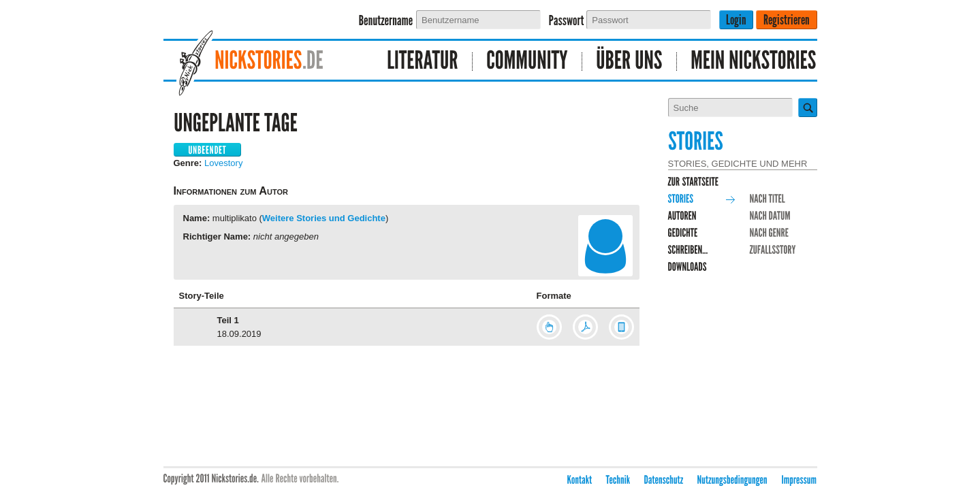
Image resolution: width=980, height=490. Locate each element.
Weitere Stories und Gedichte (324, 218)
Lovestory (223, 163)
